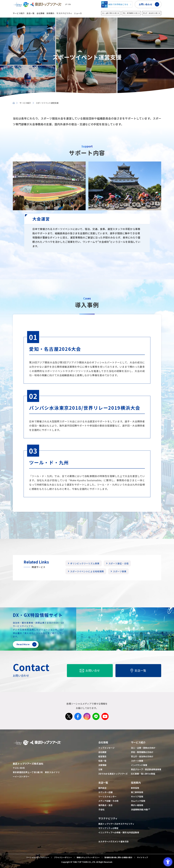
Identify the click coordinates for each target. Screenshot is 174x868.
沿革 (100, 769)
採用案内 (51, 13)
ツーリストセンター (107, 796)
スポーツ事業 (137, 761)
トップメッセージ (106, 748)
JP (66, 4)
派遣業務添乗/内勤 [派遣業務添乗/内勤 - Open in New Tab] (139, 809)
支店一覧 (31, 13)
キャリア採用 (137, 796)
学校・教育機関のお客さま (131, 13)
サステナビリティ (64, 13)
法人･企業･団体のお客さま (111, 13)
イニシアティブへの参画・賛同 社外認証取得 (119, 832)
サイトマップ (142, 857)
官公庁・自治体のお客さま (152, 13)
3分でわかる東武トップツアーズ (113, 774)
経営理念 (102, 756)
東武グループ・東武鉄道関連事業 (146, 769)
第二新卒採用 (137, 792)
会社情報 (41, 13)
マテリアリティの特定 (108, 828)
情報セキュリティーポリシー (88, 857)
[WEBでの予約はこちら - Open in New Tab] (117, 4)
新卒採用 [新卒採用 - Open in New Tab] (135, 788)
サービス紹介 (19, 13)
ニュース (78, 13)
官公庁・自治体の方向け (142, 756)
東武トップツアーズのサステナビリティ (116, 824)
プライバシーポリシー (63, 857)
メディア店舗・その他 (108, 801)
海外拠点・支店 (105, 805)
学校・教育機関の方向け (142, 752)
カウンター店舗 (105, 792)
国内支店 (102, 788)
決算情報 (102, 765)
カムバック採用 (138, 801)
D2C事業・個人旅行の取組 (143, 774)
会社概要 (102, 752)
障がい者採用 (137, 805)
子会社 (101, 809)
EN (70, 4)
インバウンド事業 (139, 765)
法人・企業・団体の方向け (143, 748)
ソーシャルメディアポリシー (38, 857)
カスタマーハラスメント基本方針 (114, 841)
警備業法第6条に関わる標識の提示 (118, 857)
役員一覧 (102, 761)
